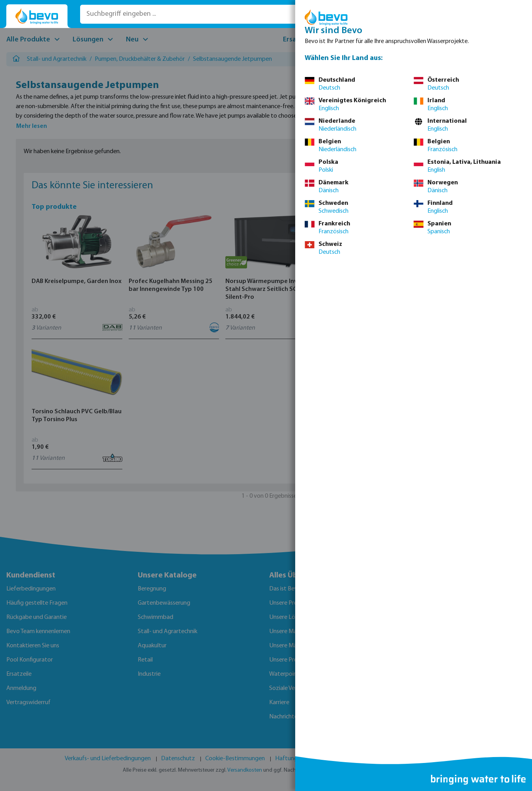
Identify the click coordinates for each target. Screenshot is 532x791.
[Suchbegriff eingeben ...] (192, 14)
